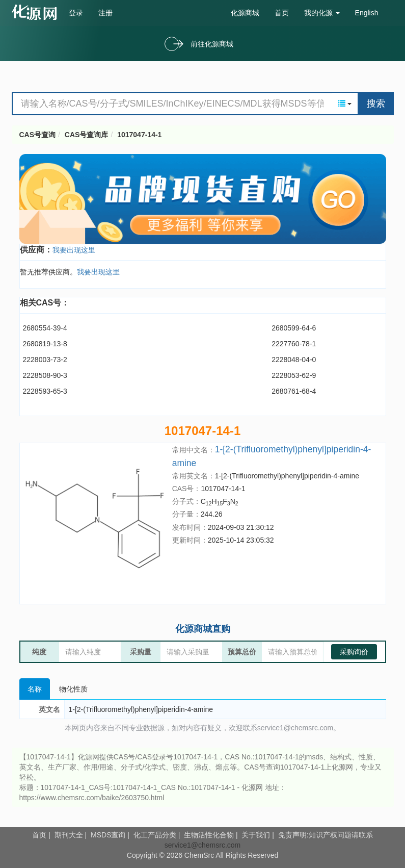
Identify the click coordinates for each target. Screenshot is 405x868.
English (367, 13)
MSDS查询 (108, 835)
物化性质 (73, 689)
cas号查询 (36, 12)
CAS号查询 (38, 135)
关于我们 (256, 835)
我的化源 (322, 13)
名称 (35, 689)
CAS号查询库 (87, 135)
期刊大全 (69, 835)
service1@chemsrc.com (203, 845)
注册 (105, 13)
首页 (282, 13)
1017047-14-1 (139, 135)
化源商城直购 (203, 629)
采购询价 (354, 652)
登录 (76, 13)
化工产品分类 (155, 835)
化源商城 (245, 13)
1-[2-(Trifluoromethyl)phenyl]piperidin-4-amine (287, 476)
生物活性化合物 (209, 835)
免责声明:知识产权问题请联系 (326, 835)
